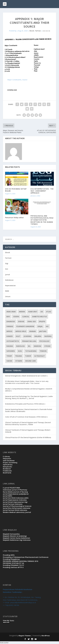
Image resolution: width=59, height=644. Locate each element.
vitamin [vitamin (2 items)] (19, 361)
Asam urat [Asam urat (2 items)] (33, 312)
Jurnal (8, 275)
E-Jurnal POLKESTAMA (11, 488)
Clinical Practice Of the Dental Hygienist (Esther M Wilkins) (28, 437)
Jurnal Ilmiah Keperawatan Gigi (15, 502)
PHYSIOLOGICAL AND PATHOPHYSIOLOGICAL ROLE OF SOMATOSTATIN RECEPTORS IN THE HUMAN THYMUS (42, 220)
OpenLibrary (8, 465)
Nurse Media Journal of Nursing (15, 492)
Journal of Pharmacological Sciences (17, 506)
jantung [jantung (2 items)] (43, 331)
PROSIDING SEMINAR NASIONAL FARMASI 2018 (20, 561)
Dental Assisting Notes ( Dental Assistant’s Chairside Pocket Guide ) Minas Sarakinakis (29, 410)
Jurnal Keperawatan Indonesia (15, 500)
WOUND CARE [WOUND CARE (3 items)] (31, 361)
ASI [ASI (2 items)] (42, 312)
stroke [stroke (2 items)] (47, 346)
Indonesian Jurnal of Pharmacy (15, 490)
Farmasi (38, 31)
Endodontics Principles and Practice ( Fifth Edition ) (25, 404)
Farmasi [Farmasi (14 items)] (10, 326)
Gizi (7, 269)
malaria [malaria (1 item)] (38, 336)
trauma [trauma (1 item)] (18, 356)
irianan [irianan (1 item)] (33, 331)
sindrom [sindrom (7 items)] (37, 346)
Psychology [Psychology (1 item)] (44, 341)
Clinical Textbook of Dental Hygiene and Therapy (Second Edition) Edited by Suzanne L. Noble (28, 423)
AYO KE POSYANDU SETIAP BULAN (16, 190)
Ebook (32, 31)
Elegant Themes (25, 636)
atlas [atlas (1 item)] (49, 312)
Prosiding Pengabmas (11, 559)
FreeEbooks (7, 471)
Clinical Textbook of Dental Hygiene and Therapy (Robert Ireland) (28, 431)
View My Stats (8, 621)
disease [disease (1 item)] (21, 321)
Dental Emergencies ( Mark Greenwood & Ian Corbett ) (26, 376)
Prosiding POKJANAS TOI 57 (13, 565)
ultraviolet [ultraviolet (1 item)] (40, 356)
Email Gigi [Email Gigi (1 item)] (32, 321)
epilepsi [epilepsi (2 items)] (42, 321)
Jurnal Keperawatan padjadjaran (16, 494)
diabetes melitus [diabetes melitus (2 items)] (40, 317)
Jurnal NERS (8, 496)
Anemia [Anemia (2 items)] (22, 312)
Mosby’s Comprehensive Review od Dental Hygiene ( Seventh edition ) (29, 390)
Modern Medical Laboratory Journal (17, 512)
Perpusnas (7, 459)
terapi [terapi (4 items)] (9, 356)
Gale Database (9, 461)
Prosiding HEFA (9, 555)
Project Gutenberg (10, 463)
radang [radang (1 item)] (10, 346)
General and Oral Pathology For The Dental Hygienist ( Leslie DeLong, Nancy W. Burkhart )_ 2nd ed (29, 397)
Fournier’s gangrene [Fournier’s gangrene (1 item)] (25, 326)
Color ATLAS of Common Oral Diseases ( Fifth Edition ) (26, 417)
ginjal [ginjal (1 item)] (40, 326)
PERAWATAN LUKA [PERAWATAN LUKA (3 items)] (29, 341)
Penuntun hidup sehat (14, 218)
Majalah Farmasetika (11, 534)
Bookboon (7, 469)
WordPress (46, 636)
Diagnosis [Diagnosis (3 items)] (11, 321)
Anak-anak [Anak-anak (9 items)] (11, 312)
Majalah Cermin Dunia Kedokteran (16, 538)
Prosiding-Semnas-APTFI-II (13, 567)
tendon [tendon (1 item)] (43, 351)
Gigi (7, 263)
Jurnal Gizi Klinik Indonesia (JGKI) (16, 498)
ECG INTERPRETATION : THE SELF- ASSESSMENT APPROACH (42, 191)
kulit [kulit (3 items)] (18, 336)
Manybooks (7, 467)
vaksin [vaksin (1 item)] (9, 361)
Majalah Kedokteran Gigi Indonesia (17, 540)
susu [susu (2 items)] (20, 351)
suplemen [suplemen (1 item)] (11, 351)
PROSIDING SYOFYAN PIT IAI (13, 563)
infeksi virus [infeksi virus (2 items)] (21, 331)
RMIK (7, 291)
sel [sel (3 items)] (29, 346)
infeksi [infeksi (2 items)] (9, 331)
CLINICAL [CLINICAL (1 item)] (26, 317)
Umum (8, 296)
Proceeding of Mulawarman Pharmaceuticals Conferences (26, 557)
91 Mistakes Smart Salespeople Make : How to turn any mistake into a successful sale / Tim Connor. (27, 382)
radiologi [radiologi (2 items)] (20, 346)
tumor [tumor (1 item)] (28, 356)
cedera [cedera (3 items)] (16, 317)
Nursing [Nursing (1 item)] (48, 336)
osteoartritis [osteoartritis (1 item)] (13, 341)
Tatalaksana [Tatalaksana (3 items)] (31, 351)
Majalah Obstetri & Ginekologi (15, 536)
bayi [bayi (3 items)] (8, 317)
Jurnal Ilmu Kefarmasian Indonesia (17, 508)
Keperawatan (10, 285)
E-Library (6, 456)
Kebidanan (9, 280)
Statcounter (4, 643)
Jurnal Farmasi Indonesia (13, 504)
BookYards (7, 473)
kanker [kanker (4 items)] (10, 336)
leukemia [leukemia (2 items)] (27, 336)
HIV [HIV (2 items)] (47, 326)
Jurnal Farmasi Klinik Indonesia (15, 510)
